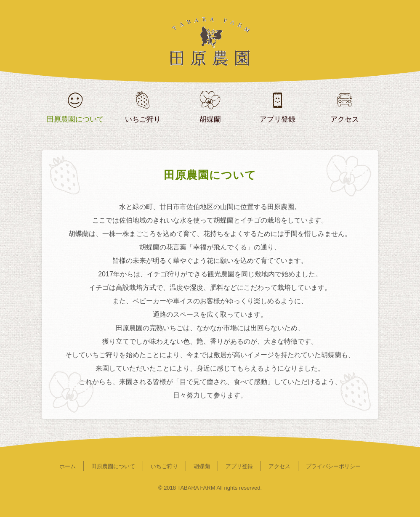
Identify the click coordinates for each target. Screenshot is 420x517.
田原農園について (113, 466)
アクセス (279, 466)
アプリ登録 (239, 466)
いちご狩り (164, 466)
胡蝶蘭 (202, 466)
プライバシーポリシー (333, 466)
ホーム (68, 466)
